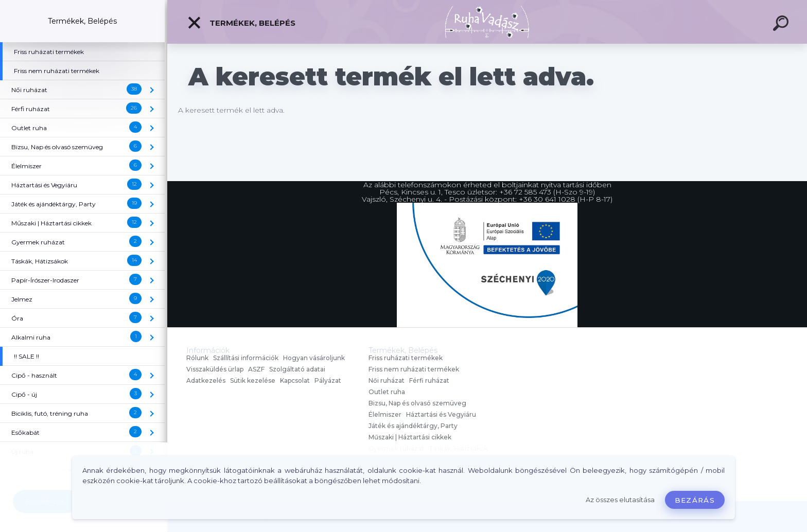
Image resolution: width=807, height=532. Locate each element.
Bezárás (695, 500)
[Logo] (487, 22)
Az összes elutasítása (620, 500)
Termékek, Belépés (241, 23)
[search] (782, 25)
